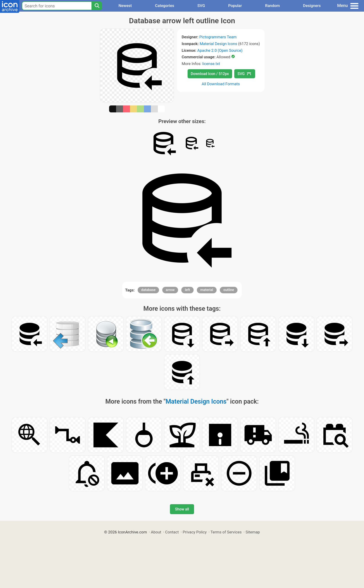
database (148, 290)
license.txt (211, 64)
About (156, 532)
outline (229, 290)
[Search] (97, 6)
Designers (312, 6)
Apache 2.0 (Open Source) (220, 50)
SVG (201, 6)
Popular (235, 6)
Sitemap (253, 532)
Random (272, 6)
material (207, 290)
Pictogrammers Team (218, 37)
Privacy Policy (195, 532)
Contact (172, 532)
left (187, 290)
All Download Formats (221, 84)
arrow (170, 290)
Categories (165, 6)
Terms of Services (226, 532)
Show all (182, 509)
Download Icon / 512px (210, 74)
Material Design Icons (218, 44)
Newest (125, 6)
